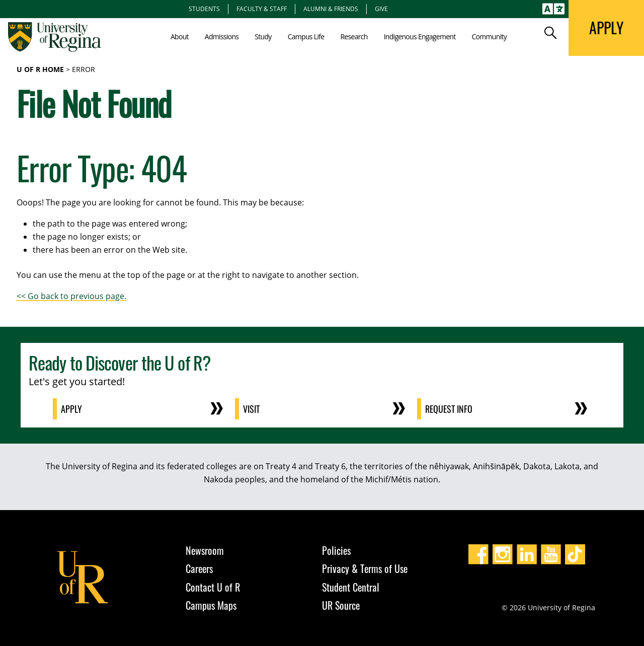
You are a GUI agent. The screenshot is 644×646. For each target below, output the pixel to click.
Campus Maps (211, 605)
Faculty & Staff (262, 9)
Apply (71, 409)
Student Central (351, 587)
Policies (336, 550)
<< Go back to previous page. (71, 296)
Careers (199, 568)
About (180, 37)
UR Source (341, 605)
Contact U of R (213, 587)
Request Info (449, 409)
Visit (251, 409)
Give (381, 9)
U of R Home (40, 69)
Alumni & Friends (331, 9)
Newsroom (205, 550)
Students (204, 9)
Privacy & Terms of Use (365, 568)
